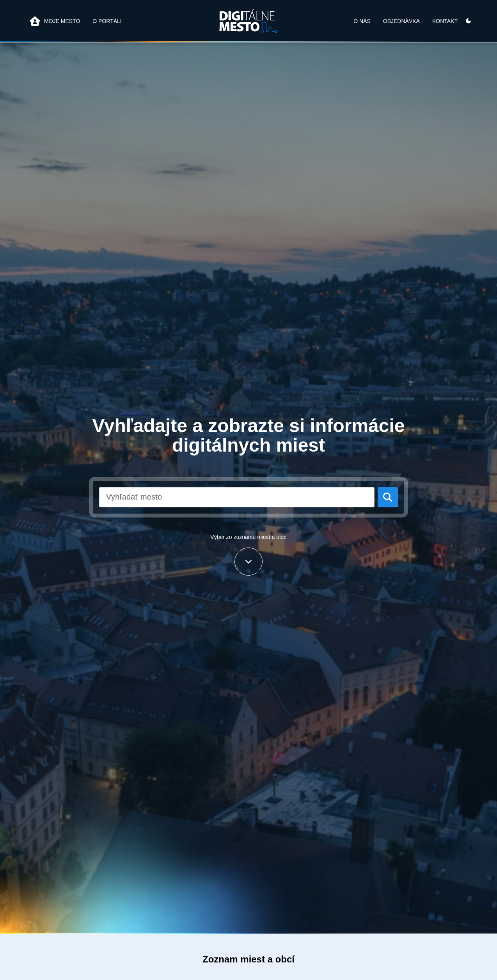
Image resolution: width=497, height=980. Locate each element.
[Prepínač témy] (469, 21)
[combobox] (237, 497)
